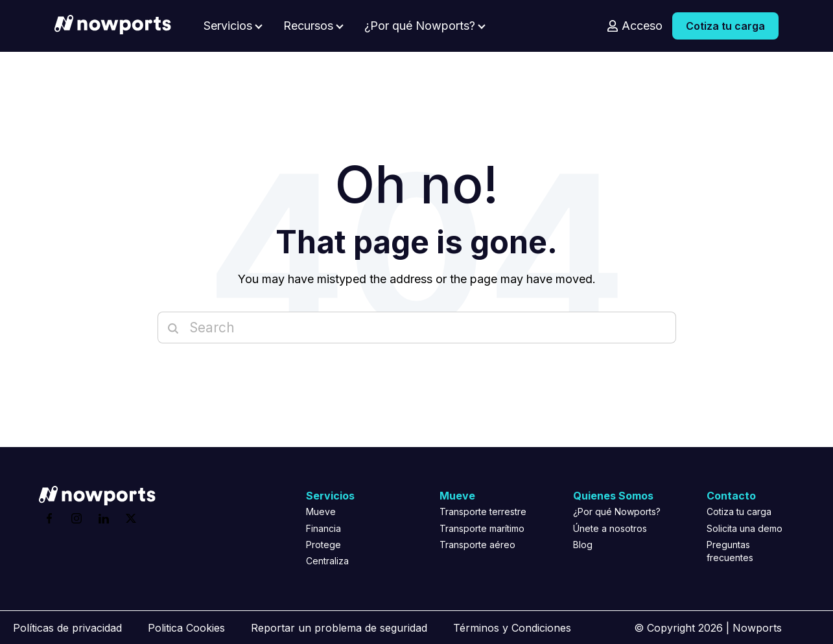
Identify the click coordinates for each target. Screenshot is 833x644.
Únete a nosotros (610, 528)
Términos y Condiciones (512, 628)
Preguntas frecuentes (730, 551)
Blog (583, 545)
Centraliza (327, 561)
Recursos (308, 26)
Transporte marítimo (482, 528)
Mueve (321, 512)
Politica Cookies (186, 628)
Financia (323, 528)
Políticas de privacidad (67, 628)
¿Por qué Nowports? (420, 26)
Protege (323, 545)
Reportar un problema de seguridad (339, 628)
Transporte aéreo (477, 545)
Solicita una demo (745, 528)
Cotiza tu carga (725, 26)
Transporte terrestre (483, 512)
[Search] (417, 328)
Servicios (228, 26)
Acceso (642, 26)
